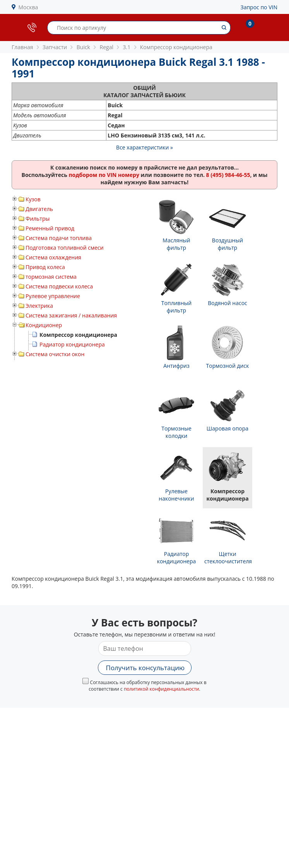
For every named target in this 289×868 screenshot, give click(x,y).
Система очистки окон (55, 354)
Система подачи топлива (59, 238)
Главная (22, 47)
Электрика (39, 306)
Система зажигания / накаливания (71, 315)
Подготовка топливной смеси (65, 248)
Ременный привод (50, 228)
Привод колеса (45, 267)
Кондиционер (44, 325)
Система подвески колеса (59, 286)
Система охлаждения (53, 257)
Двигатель (39, 209)
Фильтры (38, 219)
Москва (28, 7)
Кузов (33, 199)
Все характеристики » (144, 147)
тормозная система (51, 277)
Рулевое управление (53, 296)
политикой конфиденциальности (162, 689)
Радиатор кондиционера (72, 344)
